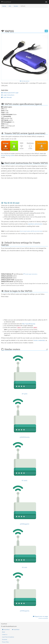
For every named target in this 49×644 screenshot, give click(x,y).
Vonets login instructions (30, 274)
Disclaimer (5, 640)
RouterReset (6, 2)
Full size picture (25, 81)
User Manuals (6, 97)
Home (4, 6)
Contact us (5, 635)
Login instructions (8, 95)
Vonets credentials (39, 340)
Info (10, 6)
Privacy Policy (5, 642)
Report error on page (40, 617)
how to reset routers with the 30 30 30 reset (31, 231)
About (3, 632)
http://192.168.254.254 (29, 324)
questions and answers (35, 224)
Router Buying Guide (8, 155)
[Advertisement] (24, 19)
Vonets (16, 6)
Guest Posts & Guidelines (8, 637)
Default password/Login (10, 93)
